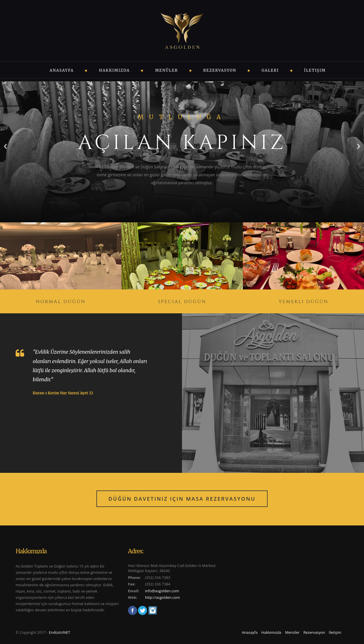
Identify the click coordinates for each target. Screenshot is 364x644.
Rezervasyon (220, 70)
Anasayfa (62, 70)
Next (359, 146)
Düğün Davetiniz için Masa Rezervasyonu (182, 499)
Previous (5, 146)
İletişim (315, 70)
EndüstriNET (60, 632)
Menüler (166, 70)
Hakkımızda (114, 70)
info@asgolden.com (162, 591)
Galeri (270, 70)
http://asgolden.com (162, 597)
